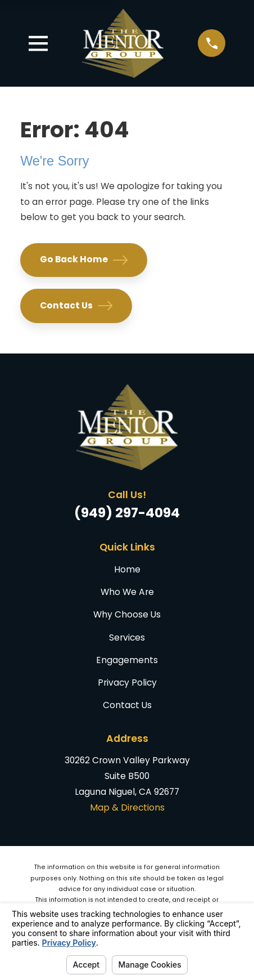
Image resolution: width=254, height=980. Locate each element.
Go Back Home (84, 260)
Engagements (127, 660)
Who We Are (127, 592)
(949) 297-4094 (127, 513)
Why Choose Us (127, 614)
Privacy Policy (127, 683)
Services (127, 637)
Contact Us (76, 306)
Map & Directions (127, 807)
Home (127, 569)
